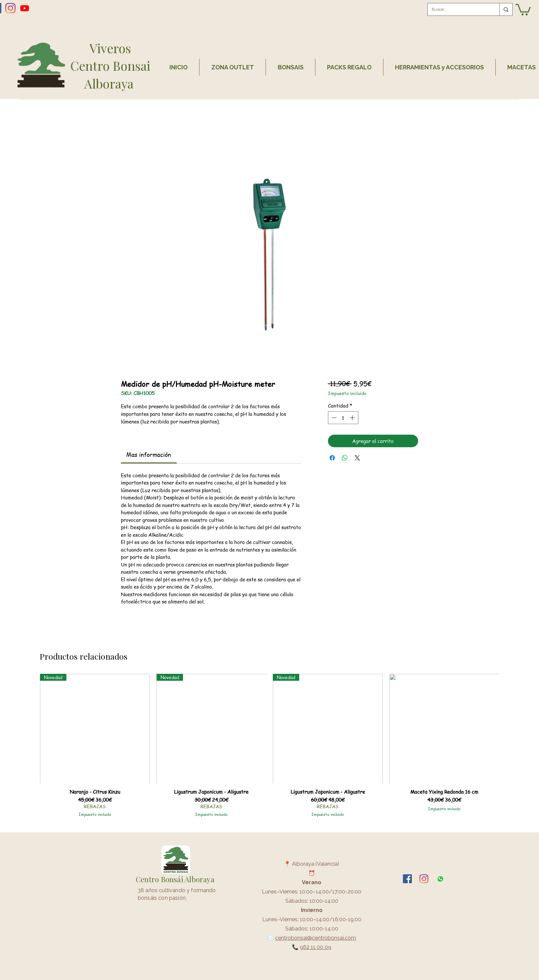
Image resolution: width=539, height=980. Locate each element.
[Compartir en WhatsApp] (345, 458)
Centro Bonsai (110, 66)
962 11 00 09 (316, 947)
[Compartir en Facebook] (332, 458)
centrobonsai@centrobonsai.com (316, 938)
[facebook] (407, 879)
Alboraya (110, 83)
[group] (269, 748)
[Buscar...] (459, 9)
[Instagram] (10, 8)
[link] (149, 454)
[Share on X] (357, 458)
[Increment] (353, 418)
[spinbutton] (343, 418)
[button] (523, 9)
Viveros (110, 48)
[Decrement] (333, 418)
